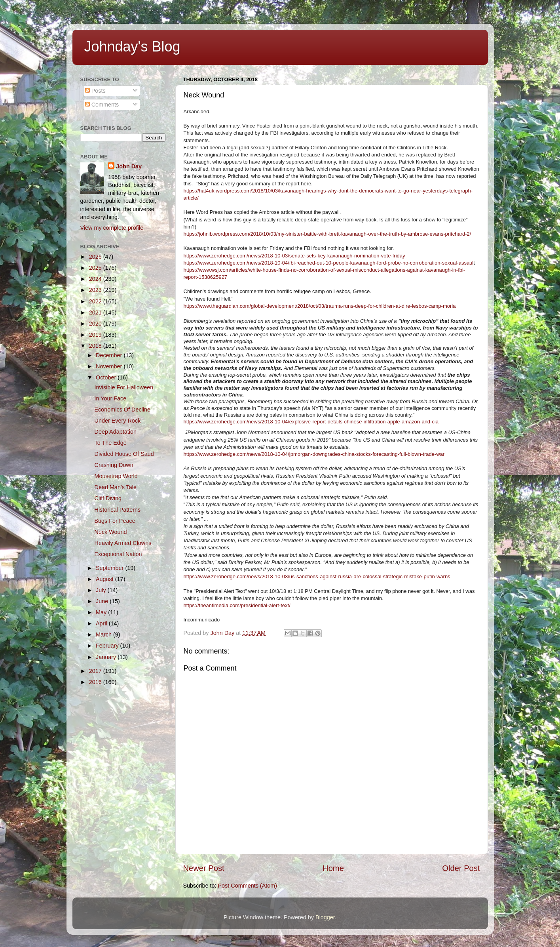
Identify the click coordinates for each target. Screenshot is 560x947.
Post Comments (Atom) (248, 886)
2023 (96, 290)
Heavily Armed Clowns (123, 543)
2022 (96, 301)
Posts (95, 91)
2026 (96, 257)
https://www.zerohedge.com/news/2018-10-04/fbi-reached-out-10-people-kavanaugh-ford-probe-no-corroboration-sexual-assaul (329, 263)
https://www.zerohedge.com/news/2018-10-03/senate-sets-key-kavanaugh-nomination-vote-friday (294, 256)
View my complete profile (112, 228)
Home (333, 868)
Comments (102, 105)
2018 (96, 346)
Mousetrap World (116, 476)
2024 (96, 279)
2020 (96, 324)
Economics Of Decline (122, 410)
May (102, 612)
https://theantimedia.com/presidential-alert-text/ (237, 605)
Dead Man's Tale (115, 487)
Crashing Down (114, 465)
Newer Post (204, 868)
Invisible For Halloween (124, 387)
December (110, 355)
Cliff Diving (108, 498)
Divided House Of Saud (124, 454)
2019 (96, 335)
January (107, 657)
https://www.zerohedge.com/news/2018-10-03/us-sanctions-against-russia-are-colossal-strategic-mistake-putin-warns (317, 576)
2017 (96, 671)
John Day (129, 166)
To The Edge (110, 443)
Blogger (325, 917)
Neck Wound (110, 532)
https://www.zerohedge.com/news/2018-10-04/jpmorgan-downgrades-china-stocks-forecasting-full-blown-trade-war (314, 454)
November (110, 366)
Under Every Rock (117, 421)
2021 (96, 312)
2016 (96, 682)
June (103, 601)
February (108, 646)
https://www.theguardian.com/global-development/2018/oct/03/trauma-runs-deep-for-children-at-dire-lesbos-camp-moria (320, 306)
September (110, 568)
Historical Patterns (117, 510)
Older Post (461, 868)
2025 (96, 268)
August (105, 579)
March (104, 635)
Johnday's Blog (132, 47)
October (107, 377)
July (102, 590)
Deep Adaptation (115, 432)
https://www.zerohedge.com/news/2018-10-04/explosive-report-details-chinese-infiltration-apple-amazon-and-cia (311, 422)
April (102, 623)
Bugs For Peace (115, 521)
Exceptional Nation (118, 554)
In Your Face (110, 398)
